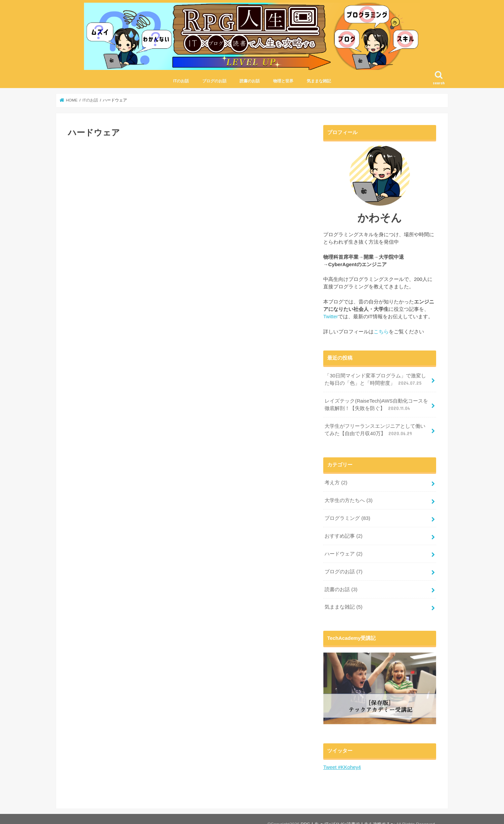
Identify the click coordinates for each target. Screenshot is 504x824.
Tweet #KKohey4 (342, 767)
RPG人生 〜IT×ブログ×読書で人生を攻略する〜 (348, 813)
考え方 (336, 483)
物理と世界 (283, 81)
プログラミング (347, 518)
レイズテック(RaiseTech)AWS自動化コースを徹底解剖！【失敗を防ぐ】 (376, 405)
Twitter (331, 317)
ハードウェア (343, 554)
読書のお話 (250, 81)
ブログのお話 (214, 81)
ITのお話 (181, 81)
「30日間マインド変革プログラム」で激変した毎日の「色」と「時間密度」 (375, 380)
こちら (381, 332)
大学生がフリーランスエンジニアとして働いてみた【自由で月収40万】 (375, 430)
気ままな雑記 (319, 81)
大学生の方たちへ (348, 500)
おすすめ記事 (343, 536)
